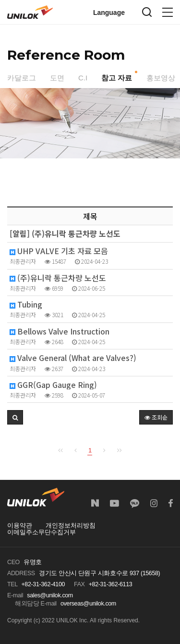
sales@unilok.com (50, 595)
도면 (57, 78)
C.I (83, 78)
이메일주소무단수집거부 (42, 532)
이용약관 (20, 526)
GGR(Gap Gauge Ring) (53, 385)
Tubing (26, 304)
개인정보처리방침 (71, 526)
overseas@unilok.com (88, 604)
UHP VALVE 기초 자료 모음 (59, 251)
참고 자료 (117, 78)
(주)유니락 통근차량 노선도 (58, 278)
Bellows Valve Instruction (60, 331)
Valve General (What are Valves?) (73, 358)
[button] (15, 417)
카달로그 (22, 78)
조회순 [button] (156, 417)
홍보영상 (161, 78)
